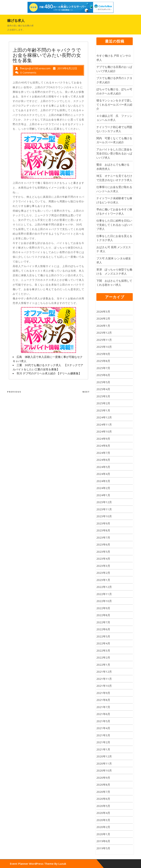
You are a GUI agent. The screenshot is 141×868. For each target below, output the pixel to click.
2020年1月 (103, 834)
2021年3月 (103, 735)
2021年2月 (103, 742)
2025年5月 (103, 382)
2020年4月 (103, 813)
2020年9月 (103, 778)
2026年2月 (103, 318)
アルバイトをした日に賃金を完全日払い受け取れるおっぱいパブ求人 (114, 153)
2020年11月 (104, 763)
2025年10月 (104, 347)
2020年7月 (103, 792)
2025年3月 (103, 396)
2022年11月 (104, 594)
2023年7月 (103, 537)
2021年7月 (103, 707)
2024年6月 (103, 460)
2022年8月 (103, 615)
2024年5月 (103, 467)
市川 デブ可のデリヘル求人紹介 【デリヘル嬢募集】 (49, 373)
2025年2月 (103, 403)
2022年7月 (103, 622)
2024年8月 (103, 446)
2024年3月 (103, 481)
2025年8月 (103, 361)
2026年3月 (103, 311)
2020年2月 (103, 827)
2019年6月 (103, 841)
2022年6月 (103, 629)
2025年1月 (103, 410)
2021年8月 (103, 700)
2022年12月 (104, 587)
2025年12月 (104, 333)
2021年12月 (104, 672)
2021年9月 (103, 693)
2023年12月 (104, 502)
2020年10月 (104, 770)
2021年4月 (103, 728)
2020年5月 (103, 806)
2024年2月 (103, 488)
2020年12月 (104, 756)
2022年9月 (103, 608)
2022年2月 (103, 657)
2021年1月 (103, 749)
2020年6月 (103, 799)
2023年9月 (103, 523)
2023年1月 (103, 580)
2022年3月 (103, 650)
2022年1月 (103, 665)
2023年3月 (103, 566)
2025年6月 (103, 375)
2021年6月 (103, 714)
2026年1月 (103, 326)
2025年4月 (103, 389)
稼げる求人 (16, 21)
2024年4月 (103, 474)
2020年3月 (103, 820)
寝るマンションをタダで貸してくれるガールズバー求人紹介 (114, 104)
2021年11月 (104, 679)
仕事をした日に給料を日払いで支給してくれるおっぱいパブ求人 (114, 225)
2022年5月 (103, 636)
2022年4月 (103, 643)
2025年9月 (103, 354)
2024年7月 (103, 453)
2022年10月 (104, 601)
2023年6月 (103, 544)
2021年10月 (104, 686)
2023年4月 (103, 559)
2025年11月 (104, 340)
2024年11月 (104, 424)
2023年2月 (103, 573)
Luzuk (62, 864)
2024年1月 (103, 495)
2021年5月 (103, 721)
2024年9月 (103, 439)
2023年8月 (103, 530)
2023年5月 (103, 552)
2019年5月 (103, 848)
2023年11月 (104, 509)
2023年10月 (104, 516)
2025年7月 (103, 368)
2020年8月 (103, 785)
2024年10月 (104, 431)
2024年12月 (104, 417)
